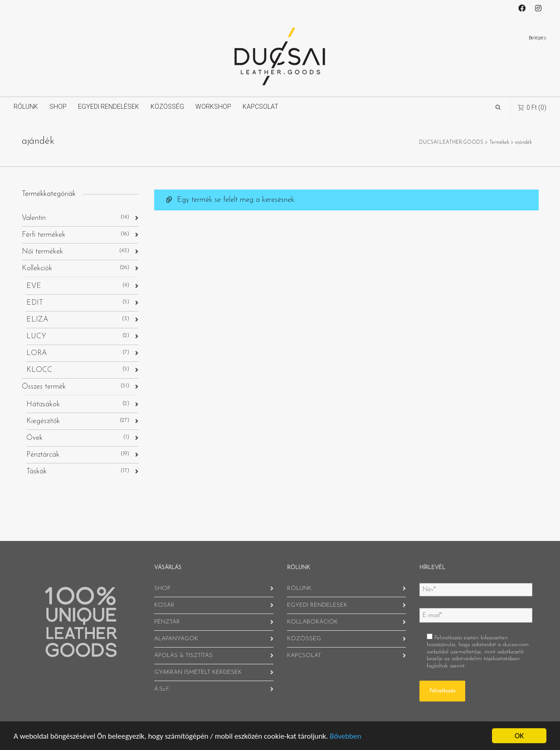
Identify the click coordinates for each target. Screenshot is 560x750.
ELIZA (37, 320)
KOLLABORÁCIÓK (312, 622)
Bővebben (345, 736)
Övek (34, 438)
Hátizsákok (43, 404)
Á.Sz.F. (162, 689)
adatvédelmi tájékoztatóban (486, 659)
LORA (37, 353)
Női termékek (42, 252)
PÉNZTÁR (167, 622)
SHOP (58, 107)
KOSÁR (164, 605)
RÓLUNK (26, 107)
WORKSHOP (213, 107)
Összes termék (44, 387)
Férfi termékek (44, 235)
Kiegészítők (43, 421)
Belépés (538, 38)
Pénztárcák (43, 455)
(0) (532, 107)
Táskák (37, 472)
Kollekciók (37, 268)
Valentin (34, 218)
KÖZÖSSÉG (167, 107)
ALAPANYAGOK (176, 639)
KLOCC (39, 370)
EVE (34, 286)
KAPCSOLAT (261, 107)
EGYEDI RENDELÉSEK (109, 107)
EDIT (35, 303)
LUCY (36, 336)
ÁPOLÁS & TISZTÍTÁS (183, 655)
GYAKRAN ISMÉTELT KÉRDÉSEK (198, 672)
